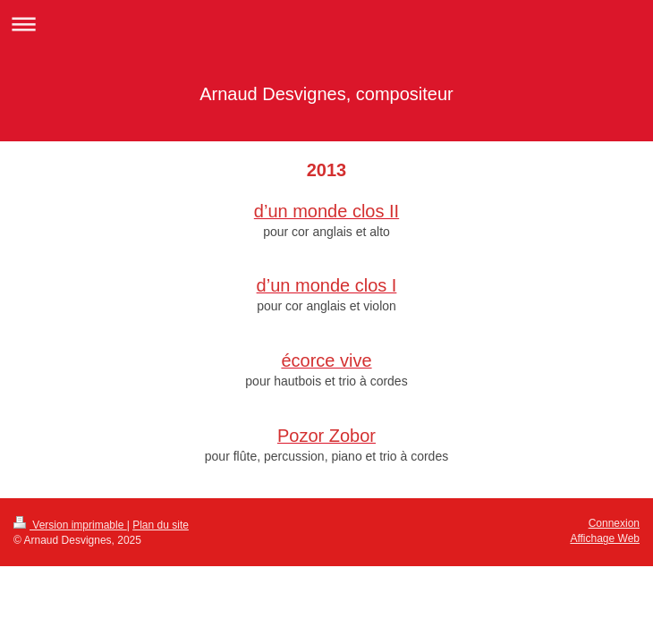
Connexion (614, 523)
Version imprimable (70, 525)
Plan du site (161, 525)
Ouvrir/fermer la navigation (326, 24)
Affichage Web (605, 538)
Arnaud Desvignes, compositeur (326, 94)
